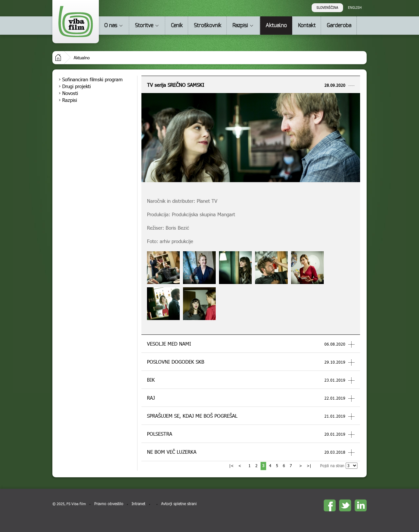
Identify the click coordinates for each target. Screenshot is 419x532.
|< (231, 466)
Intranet (138, 504)
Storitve (144, 26)
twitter (345, 505)
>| (309, 466)
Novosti (70, 93)
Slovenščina (327, 8)
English (355, 8)
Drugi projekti (76, 86)
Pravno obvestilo (109, 504)
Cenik (177, 26)
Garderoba (339, 26)
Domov (58, 57)
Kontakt (307, 26)
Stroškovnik (208, 26)
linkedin (361, 505)
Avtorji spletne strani (179, 504)
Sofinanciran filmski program (92, 79)
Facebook (330, 505)
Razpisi (240, 26)
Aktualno (276, 26)
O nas (111, 26)
